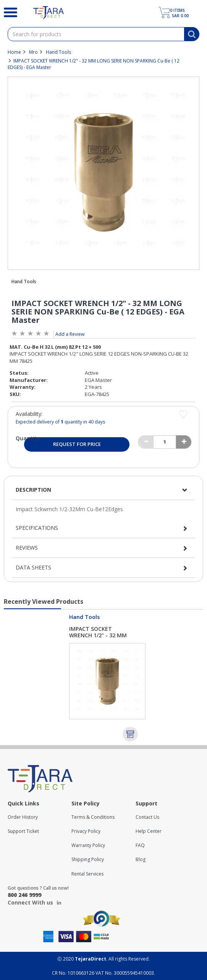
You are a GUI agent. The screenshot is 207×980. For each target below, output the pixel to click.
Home (14, 52)
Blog (141, 859)
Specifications (37, 528)
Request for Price (77, 444)
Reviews (27, 548)
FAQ (140, 845)
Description (33, 490)
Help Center (149, 831)
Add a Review (70, 334)
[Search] (11, 11)
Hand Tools (58, 52)
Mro (33, 52)
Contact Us (147, 817)
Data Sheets (33, 567)
